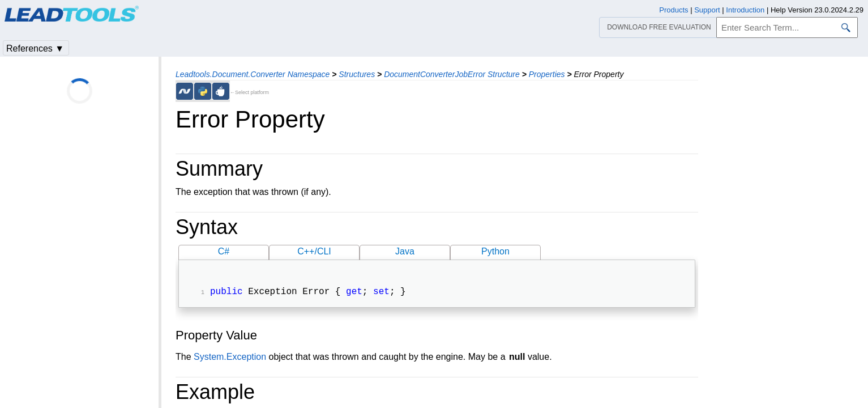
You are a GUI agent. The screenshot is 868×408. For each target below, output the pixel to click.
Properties (547, 74)
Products (674, 10)
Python (495, 251)
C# (224, 251)
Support (707, 10)
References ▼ (35, 48)
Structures (357, 74)
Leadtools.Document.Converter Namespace (253, 74)
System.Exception (230, 358)
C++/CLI (314, 251)
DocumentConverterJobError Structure (452, 74)
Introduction (745, 10)
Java (405, 251)
